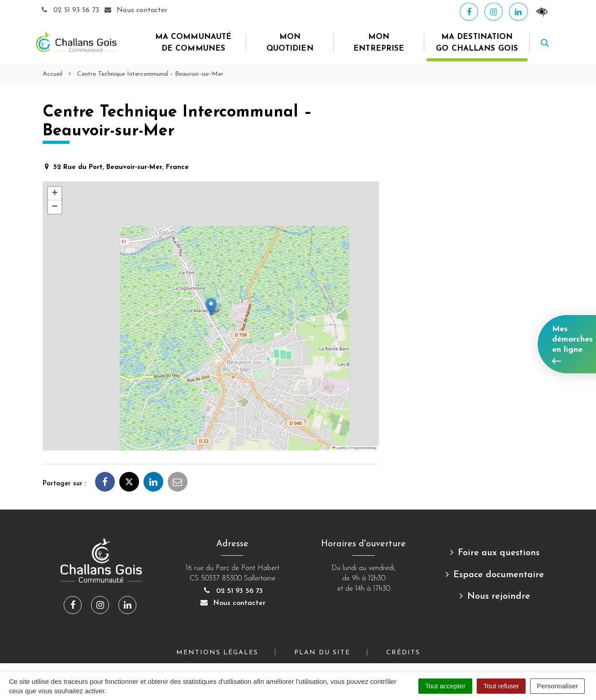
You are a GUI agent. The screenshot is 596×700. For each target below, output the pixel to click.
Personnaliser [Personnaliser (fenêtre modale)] (557, 686)
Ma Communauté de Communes (193, 43)
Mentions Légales (217, 653)
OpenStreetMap (365, 448)
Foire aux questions (499, 553)
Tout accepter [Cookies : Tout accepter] (445, 686)
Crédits (403, 653)
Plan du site (322, 653)
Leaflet (339, 448)
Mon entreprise (379, 43)
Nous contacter (232, 603)
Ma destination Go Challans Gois (477, 43)
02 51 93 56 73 (71, 10)
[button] (211, 307)
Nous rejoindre (499, 596)
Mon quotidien (290, 43)
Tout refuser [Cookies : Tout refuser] (501, 686)
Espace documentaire (499, 575)
